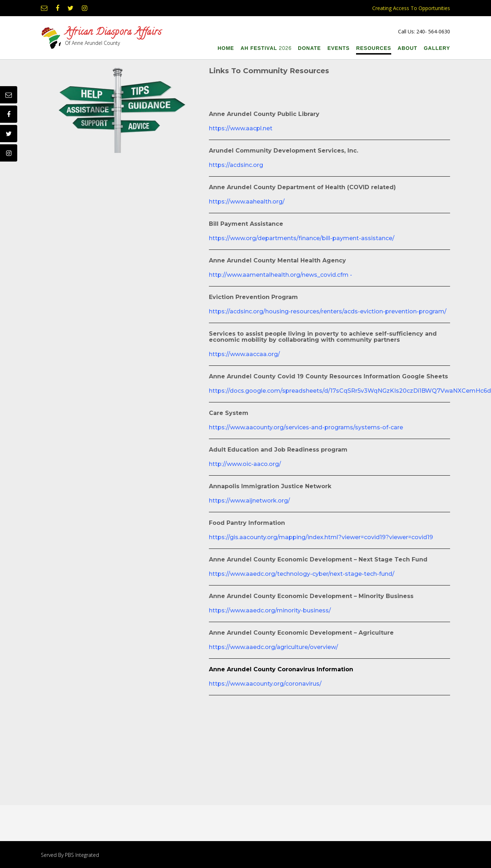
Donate (309, 48)
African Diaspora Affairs (113, 33)
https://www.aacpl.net (241, 128)
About (408, 48)
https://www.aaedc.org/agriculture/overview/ (273, 647)
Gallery (437, 48)
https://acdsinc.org (236, 165)
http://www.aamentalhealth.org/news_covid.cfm (279, 275)
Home (226, 48)
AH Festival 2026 (266, 48)
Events (338, 48)
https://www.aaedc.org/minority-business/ (270, 610)
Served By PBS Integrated (70, 855)
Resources (374, 48)
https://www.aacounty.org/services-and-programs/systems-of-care (306, 427)
